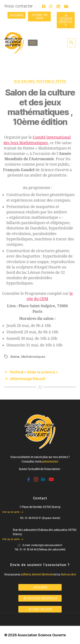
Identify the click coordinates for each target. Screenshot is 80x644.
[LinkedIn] (60, 6)
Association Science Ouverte (42, 635)
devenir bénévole (42, 574)
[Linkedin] (43, 478)
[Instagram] (52, 6)
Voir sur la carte (13, 512)
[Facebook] (45, 6)
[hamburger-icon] (33, 43)
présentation (50, 461)
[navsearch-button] (71, 43)
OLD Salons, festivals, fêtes (40, 81)
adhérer (26, 574)
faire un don (69, 574)
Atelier (15, 357)
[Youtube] (67, 6)
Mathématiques (33, 357)
